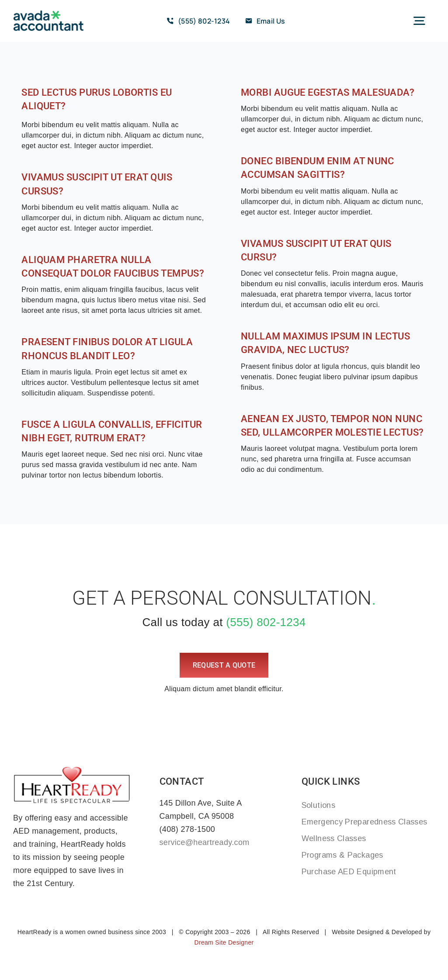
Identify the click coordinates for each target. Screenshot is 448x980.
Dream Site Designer (224, 942)
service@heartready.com (205, 842)
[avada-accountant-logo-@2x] (49, 14)
